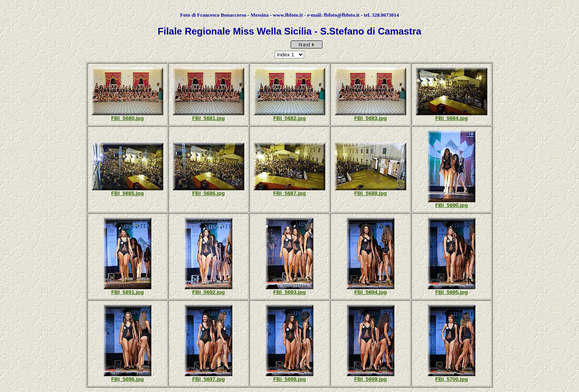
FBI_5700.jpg (452, 379)
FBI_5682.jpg (289, 118)
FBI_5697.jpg (208, 379)
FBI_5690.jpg (452, 205)
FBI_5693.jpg (289, 292)
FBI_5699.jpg (371, 379)
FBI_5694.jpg (371, 292)
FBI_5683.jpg (371, 118)
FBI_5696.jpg (127, 379)
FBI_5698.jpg (289, 379)
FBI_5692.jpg (208, 292)
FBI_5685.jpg (127, 193)
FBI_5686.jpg (208, 193)
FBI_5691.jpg (127, 292)
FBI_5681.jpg (208, 118)
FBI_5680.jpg (127, 118)
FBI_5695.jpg (452, 292)
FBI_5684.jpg (452, 118)
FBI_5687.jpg (289, 193)
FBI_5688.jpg (371, 193)
